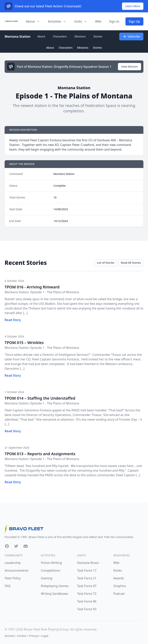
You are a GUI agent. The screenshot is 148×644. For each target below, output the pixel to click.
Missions (80, 36)
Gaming (47, 578)
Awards (119, 578)
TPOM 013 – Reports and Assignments (40, 454)
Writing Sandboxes (54, 594)
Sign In (114, 21)
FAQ (8, 586)
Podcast (119, 594)
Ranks (118, 570)
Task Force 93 (87, 609)
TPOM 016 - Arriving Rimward (32, 287)
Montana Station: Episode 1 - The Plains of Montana (42, 292)
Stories (98, 36)
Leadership (13, 563)
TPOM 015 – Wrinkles (24, 343)
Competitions (51, 570)
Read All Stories (131, 263)
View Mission (129, 67)
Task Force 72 (87, 594)
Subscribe (131, 36)
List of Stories (106, 263)
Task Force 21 (87, 578)
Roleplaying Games (55, 586)
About (41, 36)
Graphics (120, 586)
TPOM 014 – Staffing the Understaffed (40, 398)
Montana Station (18, 36)
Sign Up (134, 21)
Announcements (16, 570)
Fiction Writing (51, 563)
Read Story (13, 320)
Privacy (34, 636)
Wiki (98, 21)
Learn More (133, 6)
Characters (60, 36)
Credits (21, 636)
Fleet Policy (13, 578)
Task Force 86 (87, 601)
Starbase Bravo (88, 563)
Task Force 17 (87, 570)
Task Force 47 (87, 586)
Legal (45, 636)
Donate (10, 636)
